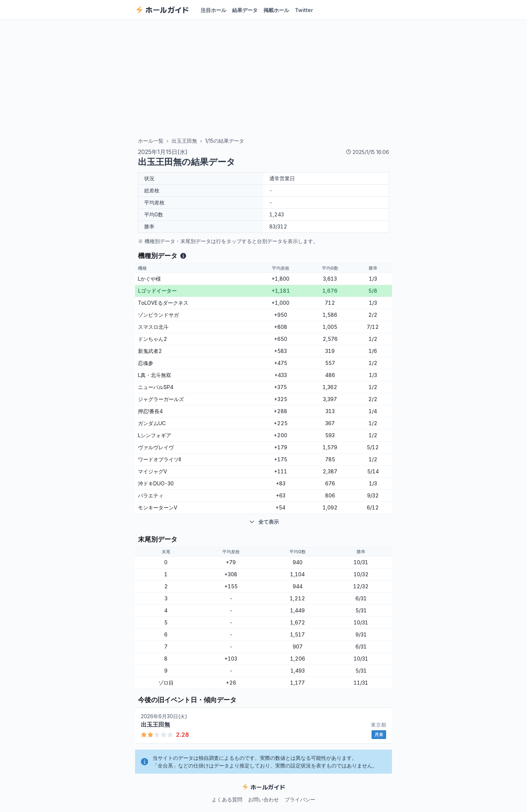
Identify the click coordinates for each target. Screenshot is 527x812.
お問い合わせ (263, 799)
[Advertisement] (263, 79)
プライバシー (300, 799)
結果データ (245, 10)
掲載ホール (276, 10)
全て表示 (263, 522)
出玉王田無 (184, 141)
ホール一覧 (151, 141)
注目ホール (214, 10)
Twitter (304, 10)
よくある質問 (227, 799)
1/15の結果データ (225, 141)
